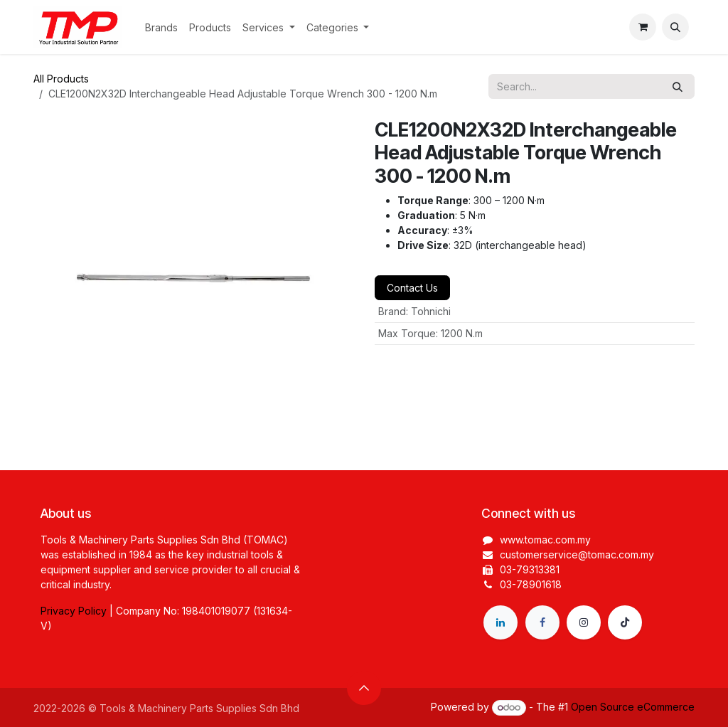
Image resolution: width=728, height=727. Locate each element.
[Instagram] (584, 622)
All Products (61, 79)
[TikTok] (625, 622)
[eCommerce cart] (643, 27)
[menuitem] (161, 27)
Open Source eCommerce (633, 707)
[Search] (678, 86)
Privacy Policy (74, 611)
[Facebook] (542, 622)
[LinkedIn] (500, 622)
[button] (675, 27)
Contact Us (412, 288)
